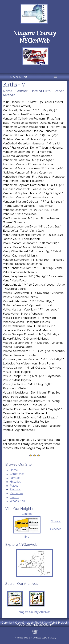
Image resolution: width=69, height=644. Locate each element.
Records (15, 489)
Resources (17, 493)
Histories (15, 482)
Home (14, 470)
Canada (27, 514)
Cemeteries (17, 474)
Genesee (56, 529)
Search (14, 497)
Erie (27, 537)
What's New (18, 501)
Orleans (56, 521)
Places (14, 486)
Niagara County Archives (34, 612)
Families (15, 478)
